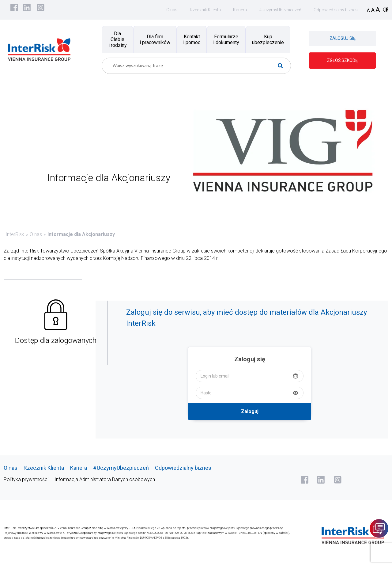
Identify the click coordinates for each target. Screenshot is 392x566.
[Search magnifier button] (283, 66)
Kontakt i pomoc (192, 40)
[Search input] (194, 66)
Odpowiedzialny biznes (336, 10)
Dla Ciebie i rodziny (118, 39)
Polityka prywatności (26, 479)
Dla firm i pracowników (155, 40)
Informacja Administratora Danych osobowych (105, 479)
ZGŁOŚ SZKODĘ (342, 60)
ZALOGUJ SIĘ (343, 38)
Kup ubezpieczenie (268, 40)
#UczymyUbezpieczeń (280, 10)
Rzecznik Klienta (205, 10)
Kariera (240, 10)
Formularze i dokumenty (226, 40)
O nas (172, 10)
